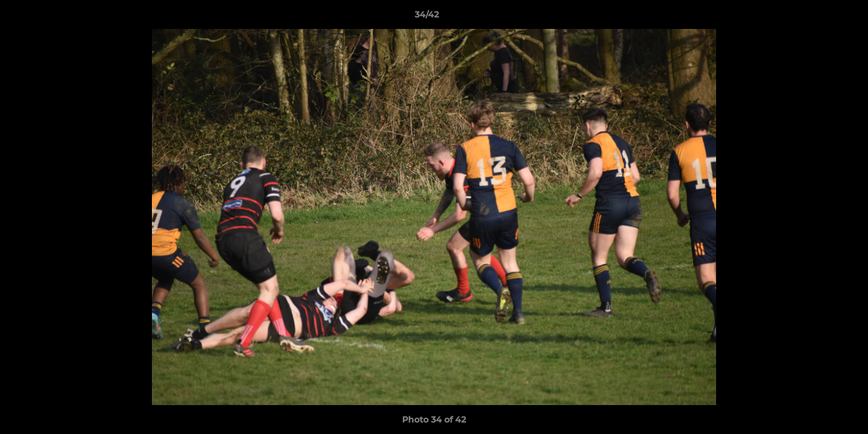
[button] (817, 17)
